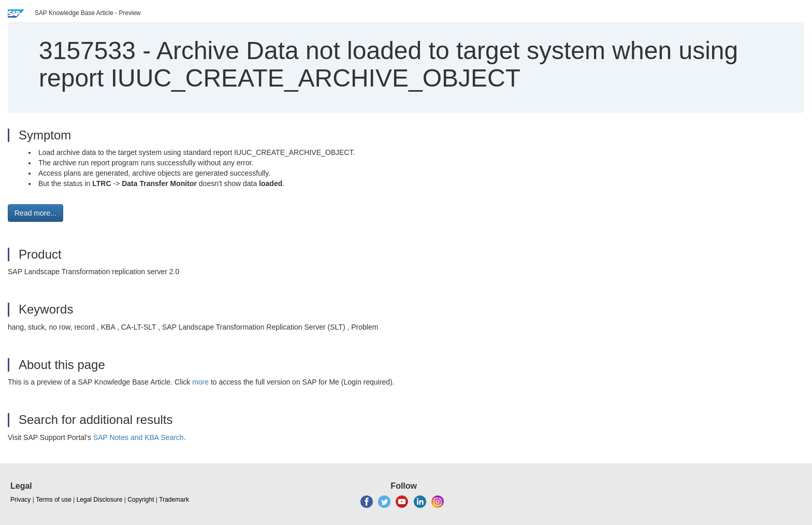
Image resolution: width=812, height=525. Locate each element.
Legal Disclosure (100, 500)
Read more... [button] (35, 213)
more (200, 382)
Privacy (20, 500)
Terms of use (54, 500)
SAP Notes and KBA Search (139, 437)
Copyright (141, 500)
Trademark (174, 500)
